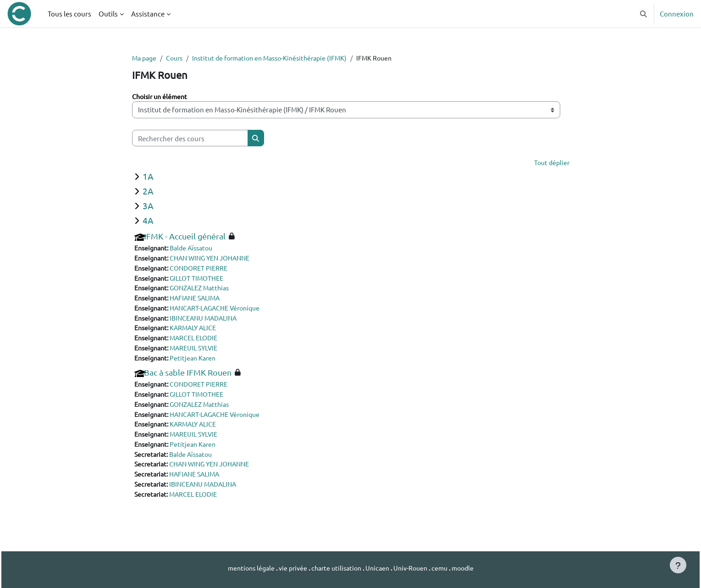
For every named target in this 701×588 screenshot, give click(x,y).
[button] (643, 14)
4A (148, 221)
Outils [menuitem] (108, 14)
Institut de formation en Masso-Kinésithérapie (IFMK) (280, 58)
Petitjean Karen (197, 363)
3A (148, 206)
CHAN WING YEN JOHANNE (217, 259)
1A (148, 177)
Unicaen (380, 568)
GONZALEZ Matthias (206, 291)
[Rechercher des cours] (190, 139)
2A (148, 192)
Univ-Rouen (414, 568)
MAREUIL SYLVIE (199, 352)
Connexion (677, 14)
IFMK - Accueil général (185, 237)
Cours (178, 58)
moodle (470, 568)
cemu (446, 568)
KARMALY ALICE (199, 332)
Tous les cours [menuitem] (69, 14)
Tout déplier (551, 164)
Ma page (145, 58)
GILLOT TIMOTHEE (202, 280)
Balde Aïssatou (197, 249)
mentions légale (244, 568)
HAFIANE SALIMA (201, 301)
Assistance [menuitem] (148, 14)
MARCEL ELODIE (199, 342)
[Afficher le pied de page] (678, 565)
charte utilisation (336, 568)
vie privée (288, 568)
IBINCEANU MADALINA (210, 321)
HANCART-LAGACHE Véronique (222, 311)
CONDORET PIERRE (204, 270)
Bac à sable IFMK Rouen (188, 378)
